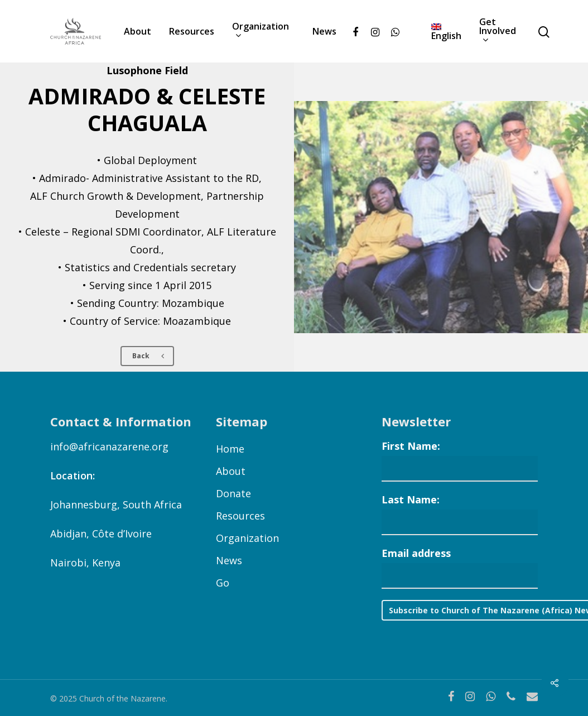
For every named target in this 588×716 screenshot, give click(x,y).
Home (230, 449)
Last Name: (411, 499)
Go (223, 583)
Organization (261, 31)
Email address (416, 553)
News (324, 31)
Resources (192, 31)
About (138, 31)
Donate (233, 493)
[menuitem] (446, 31)
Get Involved (498, 31)
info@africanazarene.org (109, 446)
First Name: (411, 446)
